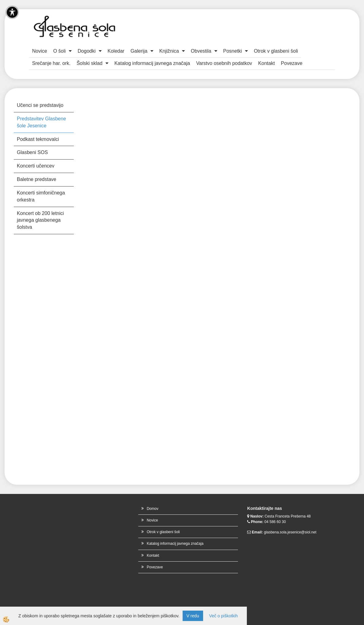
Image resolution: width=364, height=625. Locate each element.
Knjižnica (169, 51)
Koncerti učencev (36, 166)
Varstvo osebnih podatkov (224, 63)
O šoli (59, 51)
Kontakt (266, 63)
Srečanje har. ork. (51, 63)
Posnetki (233, 51)
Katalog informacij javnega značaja (152, 63)
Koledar (116, 51)
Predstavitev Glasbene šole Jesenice (41, 122)
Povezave (292, 63)
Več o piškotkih (223, 616)
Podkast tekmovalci (38, 139)
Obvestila (201, 51)
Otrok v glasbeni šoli (276, 51)
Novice (40, 51)
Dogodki (87, 51)
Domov (153, 509)
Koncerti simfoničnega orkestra (41, 196)
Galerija (139, 51)
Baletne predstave (37, 179)
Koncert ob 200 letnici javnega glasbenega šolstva (40, 220)
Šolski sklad (89, 63)
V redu (193, 616)
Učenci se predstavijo (40, 105)
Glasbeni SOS (32, 152)
